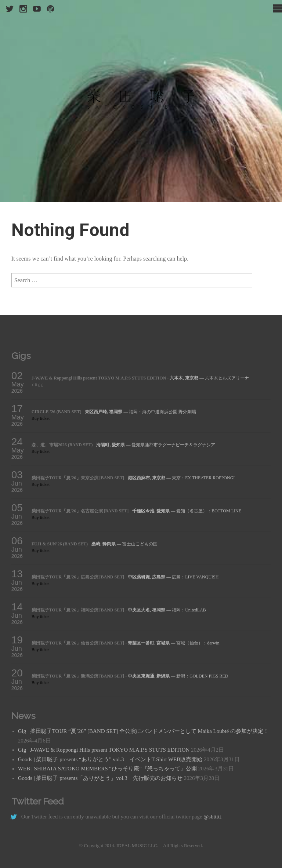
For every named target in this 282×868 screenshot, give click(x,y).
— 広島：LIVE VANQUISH (173, 577)
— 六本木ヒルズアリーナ (209, 378)
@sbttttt (212, 817)
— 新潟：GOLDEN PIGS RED (178, 676)
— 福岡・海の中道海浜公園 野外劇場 (140, 412)
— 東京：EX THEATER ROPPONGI (181, 478)
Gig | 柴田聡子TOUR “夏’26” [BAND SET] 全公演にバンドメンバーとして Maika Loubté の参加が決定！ (143, 731)
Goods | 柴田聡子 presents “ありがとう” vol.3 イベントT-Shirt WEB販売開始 (110, 759)
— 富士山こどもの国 (124, 544)
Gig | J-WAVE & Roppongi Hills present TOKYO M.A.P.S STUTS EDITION (104, 750)
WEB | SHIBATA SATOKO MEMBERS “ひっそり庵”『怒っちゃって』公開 (107, 769)
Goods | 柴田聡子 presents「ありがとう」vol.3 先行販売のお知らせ (100, 778)
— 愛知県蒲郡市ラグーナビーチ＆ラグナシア (156, 445)
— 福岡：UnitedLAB (167, 610)
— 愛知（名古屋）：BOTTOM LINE (187, 511)
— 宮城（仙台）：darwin (173, 643)
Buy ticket (41, 418)
